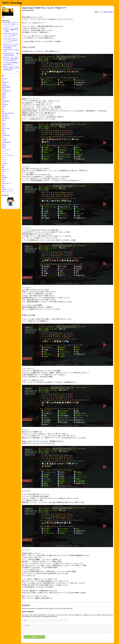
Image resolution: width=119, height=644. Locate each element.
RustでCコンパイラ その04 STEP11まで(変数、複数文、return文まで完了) (11, 59)
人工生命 (4, 163)
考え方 (4, 181)
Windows (4, 139)
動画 (3, 167)
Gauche (4, 92)
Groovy (4, 98)
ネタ (3, 157)
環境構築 (4, 177)
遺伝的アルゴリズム (8, 190)
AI (2, 77)
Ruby (3, 127)
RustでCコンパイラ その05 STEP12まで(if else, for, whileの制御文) (11, 46)
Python (4, 123)
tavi (3, 17)
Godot (4, 96)
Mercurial (4, 117)
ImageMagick (6, 101)
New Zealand (6, 118)
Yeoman (4, 141)
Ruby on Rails (6, 129)
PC (3, 122)
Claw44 (4, 84)
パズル (4, 159)
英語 (3, 185)
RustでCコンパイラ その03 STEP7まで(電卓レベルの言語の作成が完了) (11, 68)
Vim (3, 137)
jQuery (4, 148)
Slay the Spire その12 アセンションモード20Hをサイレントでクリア (11, 41)
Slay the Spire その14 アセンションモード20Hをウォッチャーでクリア (11, 24)
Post (34, 637)
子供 (3, 171)
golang (4, 146)
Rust (3, 130)
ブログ (4, 161)
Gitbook (4, 94)
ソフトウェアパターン (8, 155)
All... (18, 72)
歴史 (3, 175)
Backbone (5, 79)
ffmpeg (4, 144)
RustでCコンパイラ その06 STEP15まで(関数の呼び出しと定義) (11, 30)
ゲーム (4, 151)
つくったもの (6, 149)
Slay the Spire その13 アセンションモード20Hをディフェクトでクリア (11, 35)
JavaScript (5, 105)
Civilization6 (5, 82)
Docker (4, 89)
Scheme (4, 134)
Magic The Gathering (8, 113)
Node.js (4, 120)
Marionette (5, 115)
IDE (3, 99)
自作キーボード (6, 183)
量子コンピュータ (7, 192)
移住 (3, 179)
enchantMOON (6, 142)
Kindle (4, 106)
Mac (3, 111)
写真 (3, 165)
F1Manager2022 (6, 91)
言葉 (3, 188)
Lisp (3, 110)
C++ (3, 80)
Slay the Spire (6, 136)
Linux (3, 108)
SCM (3, 132)
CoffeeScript (5, 86)
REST (4, 125)
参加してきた (6, 169)
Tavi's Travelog (12, 3)
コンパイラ (5, 153)
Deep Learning (6, 87)
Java (3, 103)
